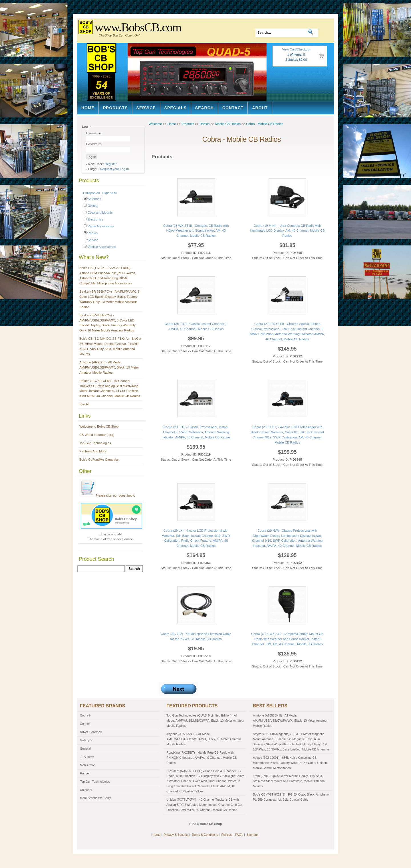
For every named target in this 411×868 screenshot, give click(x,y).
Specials (176, 108)
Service (146, 108)
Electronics (95, 219)
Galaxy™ (86, 740)
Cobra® (85, 715)
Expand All (110, 193)
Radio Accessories (101, 226)
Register (111, 164)
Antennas (94, 199)
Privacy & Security (176, 835)
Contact (233, 108)
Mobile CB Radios (228, 124)
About (260, 108)
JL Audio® (87, 757)
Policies (226, 835)
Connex (85, 724)
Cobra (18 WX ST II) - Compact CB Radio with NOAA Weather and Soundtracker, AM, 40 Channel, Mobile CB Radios (196, 231)
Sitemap (252, 835)
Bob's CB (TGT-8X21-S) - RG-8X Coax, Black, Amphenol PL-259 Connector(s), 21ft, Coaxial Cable (291, 797)
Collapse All (91, 193)
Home (88, 108)
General (85, 748)
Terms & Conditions (205, 835)
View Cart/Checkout (296, 49)
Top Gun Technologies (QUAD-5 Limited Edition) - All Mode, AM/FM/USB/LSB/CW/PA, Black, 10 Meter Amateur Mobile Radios (205, 721)
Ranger (85, 773)
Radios (93, 233)
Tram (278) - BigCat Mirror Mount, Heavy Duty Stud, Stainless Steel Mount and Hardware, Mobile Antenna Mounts (289, 781)
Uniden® (86, 790)
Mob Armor (87, 765)
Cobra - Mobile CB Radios (265, 124)
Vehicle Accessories (102, 247)
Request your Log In (115, 169)
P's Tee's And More (93, 451)
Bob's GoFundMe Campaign (99, 460)
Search (205, 108)
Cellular (93, 206)
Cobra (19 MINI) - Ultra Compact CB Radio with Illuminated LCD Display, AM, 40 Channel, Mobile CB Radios (287, 231)
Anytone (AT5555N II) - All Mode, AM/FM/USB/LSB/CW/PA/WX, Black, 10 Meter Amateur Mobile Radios (204, 739)
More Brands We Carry (95, 798)
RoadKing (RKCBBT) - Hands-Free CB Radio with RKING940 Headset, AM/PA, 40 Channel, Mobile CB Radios (202, 758)
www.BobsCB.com (138, 27)
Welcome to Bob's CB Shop (99, 426)
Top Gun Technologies (95, 443)
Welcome (155, 124)
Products (115, 108)
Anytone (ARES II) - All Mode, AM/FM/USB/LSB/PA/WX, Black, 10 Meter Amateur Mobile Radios (109, 367)
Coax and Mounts (100, 213)
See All (84, 404)
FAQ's (239, 835)
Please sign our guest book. (107, 495)
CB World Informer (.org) (97, 435)
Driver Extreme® (91, 732)
